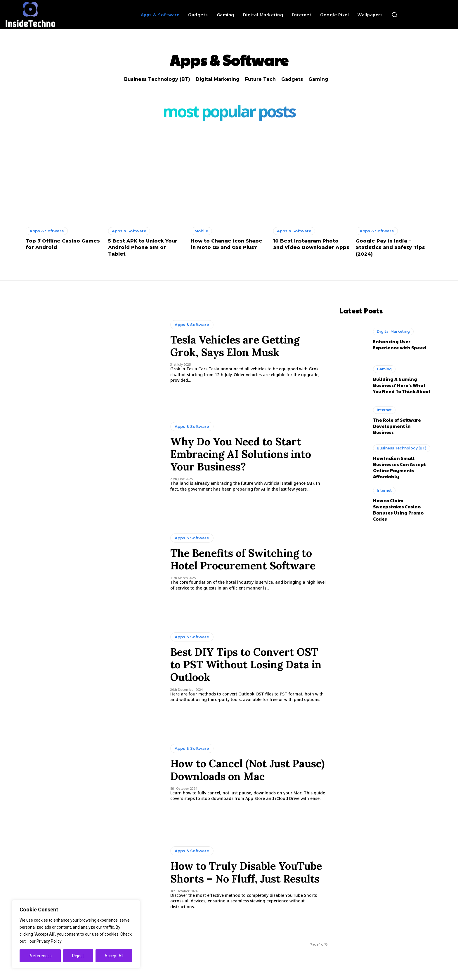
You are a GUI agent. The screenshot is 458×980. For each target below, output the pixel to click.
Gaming (318, 79)
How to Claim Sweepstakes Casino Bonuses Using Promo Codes (398, 509)
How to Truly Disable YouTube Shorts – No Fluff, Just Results (246, 872)
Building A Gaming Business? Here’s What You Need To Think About (402, 385)
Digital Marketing (218, 79)
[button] (394, 15)
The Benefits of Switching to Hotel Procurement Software (243, 559)
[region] (76, 934)
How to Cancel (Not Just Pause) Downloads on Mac (247, 770)
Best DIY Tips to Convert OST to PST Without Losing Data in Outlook (246, 665)
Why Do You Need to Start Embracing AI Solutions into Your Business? (241, 454)
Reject (78, 956)
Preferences (40, 956)
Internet (384, 410)
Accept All (114, 956)
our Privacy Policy (46, 941)
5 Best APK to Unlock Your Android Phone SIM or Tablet (143, 247)
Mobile (201, 231)
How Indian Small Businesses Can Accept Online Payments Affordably (399, 467)
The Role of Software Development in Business (397, 426)
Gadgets (292, 79)
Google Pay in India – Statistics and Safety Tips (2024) (390, 247)
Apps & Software (47, 231)
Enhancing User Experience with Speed (400, 344)
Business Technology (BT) (157, 79)
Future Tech (260, 79)
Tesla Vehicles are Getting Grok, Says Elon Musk (235, 346)
